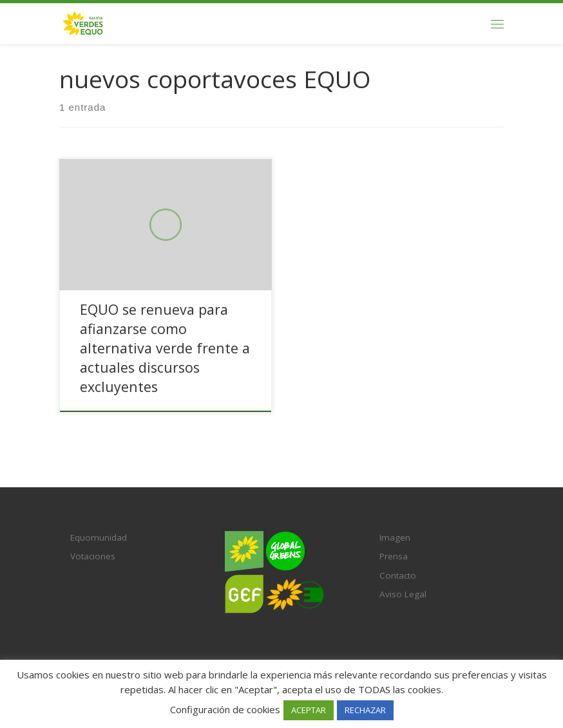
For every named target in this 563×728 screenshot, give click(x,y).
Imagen (395, 537)
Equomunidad (99, 537)
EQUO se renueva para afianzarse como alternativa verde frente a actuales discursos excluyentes (165, 348)
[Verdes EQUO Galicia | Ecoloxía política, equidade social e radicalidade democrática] (83, 22)
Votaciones (93, 556)
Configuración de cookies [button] (225, 709)
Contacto (398, 575)
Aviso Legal (403, 594)
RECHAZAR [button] (365, 710)
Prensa (394, 556)
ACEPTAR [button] (309, 710)
